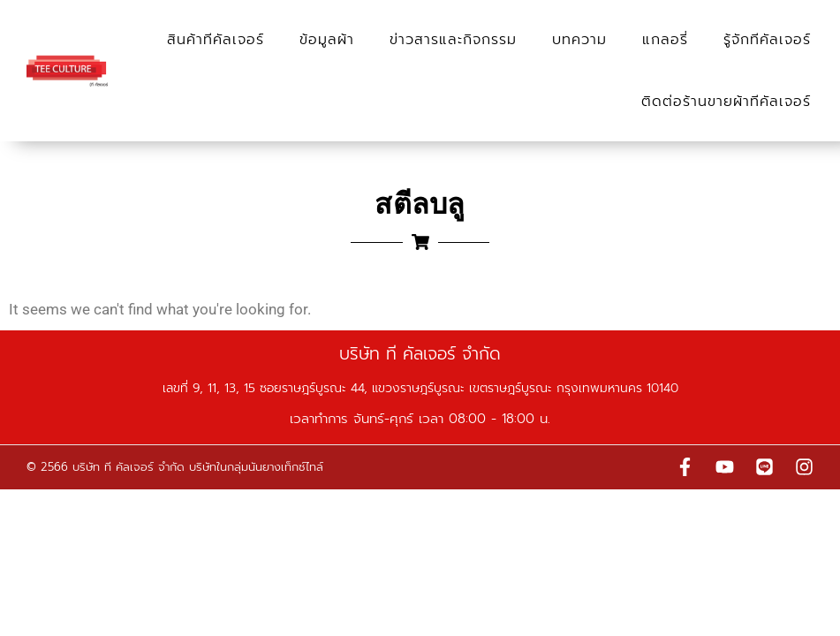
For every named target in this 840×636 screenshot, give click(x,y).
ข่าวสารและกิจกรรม (453, 40)
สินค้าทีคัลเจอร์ (216, 40)
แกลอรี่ (665, 40)
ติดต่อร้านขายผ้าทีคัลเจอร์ (726, 102)
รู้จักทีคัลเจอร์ (767, 40)
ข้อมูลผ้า (327, 40)
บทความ (579, 40)
